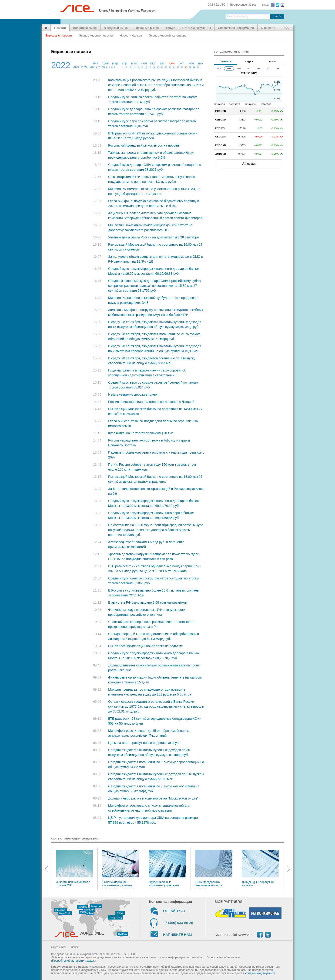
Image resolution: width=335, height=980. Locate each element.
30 (198, 67)
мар (115, 63)
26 (182, 67)
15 (138, 67)
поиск (75, 947)
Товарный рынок (147, 28)
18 (150, 67)
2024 (84, 67)
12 (126, 67)
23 (170, 67)
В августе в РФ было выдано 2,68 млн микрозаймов (147, 602)
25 (178, 67)
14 (134, 67)
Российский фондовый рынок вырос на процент (144, 145)
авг (162, 63)
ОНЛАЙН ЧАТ (174, 911)
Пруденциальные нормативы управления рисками (167, 869)
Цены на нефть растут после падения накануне (144, 743)
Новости (60, 28)
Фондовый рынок (116, 28)
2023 (76, 67)
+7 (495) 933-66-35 (178, 923)
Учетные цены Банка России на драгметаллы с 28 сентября (153, 237)
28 (190, 67)
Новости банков (131, 35)
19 (154, 67)
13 (130, 67)
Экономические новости (96, 35)
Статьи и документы (197, 28)
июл (153, 63)
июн (144, 63)
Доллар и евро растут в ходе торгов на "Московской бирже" (153, 798)
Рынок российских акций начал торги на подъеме (146, 646)
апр (124, 63)
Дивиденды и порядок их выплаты (260, 868)
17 (146, 67)
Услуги (171, 28)
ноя (191, 63)
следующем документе (260, 973)
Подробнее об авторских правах (73, 961)
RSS (286, 28)
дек (201, 63)
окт (181, 63)
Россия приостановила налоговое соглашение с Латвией (151, 402)
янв (96, 63)
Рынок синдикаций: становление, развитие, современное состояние (121, 869)
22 (166, 67)
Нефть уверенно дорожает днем (133, 395)
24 (174, 67)
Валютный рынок (85, 28)
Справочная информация (236, 28)
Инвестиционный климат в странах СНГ (74, 868)
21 (162, 67)
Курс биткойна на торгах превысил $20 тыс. (141, 433)
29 (194, 67)
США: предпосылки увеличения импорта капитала (214, 869)
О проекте (268, 28)
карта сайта (59, 947)
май (134, 63)
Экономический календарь (168, 35)
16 (142, 67)
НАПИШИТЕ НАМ (177, 935)
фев (106, 63)
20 (158, 67)
